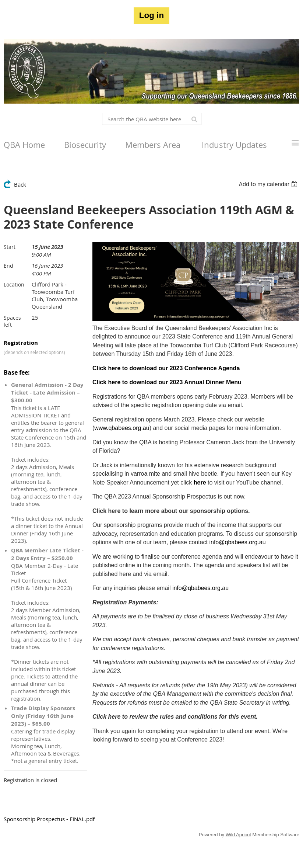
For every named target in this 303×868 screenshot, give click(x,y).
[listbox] (269, 184)
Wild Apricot (238, 835)
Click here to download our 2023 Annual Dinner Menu (167, 382)
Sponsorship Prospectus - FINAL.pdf (49, 819)
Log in (151, 15)
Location (14, 284)
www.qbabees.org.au (122, 428)
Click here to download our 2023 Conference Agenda (166, 368)
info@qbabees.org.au (237, 542)
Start (10, 247)
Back (20, 184)
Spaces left (12, 321)
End (8, 266)
